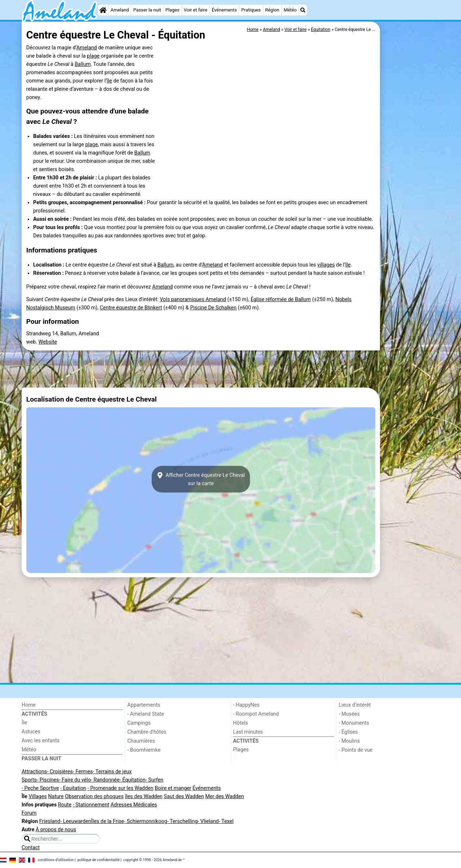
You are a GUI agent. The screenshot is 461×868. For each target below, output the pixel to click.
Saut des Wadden (184, 797)
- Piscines (48, 780)
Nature (56, 797)
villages (326, 265)
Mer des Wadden (225, 797)
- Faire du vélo (75, 780)
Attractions (34, 772)
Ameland (120, 10)
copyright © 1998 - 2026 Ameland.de (153, 860)
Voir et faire (195, 10)
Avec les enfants (41, 741)
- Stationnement (91, 805)
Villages (38, 797)
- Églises (348, 732)
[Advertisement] (411, 187)
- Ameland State (146, 714)
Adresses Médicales (134, 805)
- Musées (349, 714)
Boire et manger (173, 788)
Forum (29, 813)
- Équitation (133, 780)
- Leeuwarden (76, 821)
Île (24, 723)
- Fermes (83, 772)
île (109, 81)
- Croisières (60, 772)
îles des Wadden (144, 797)
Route (65, 805)
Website (48, 342)
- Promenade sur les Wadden (120, 788)
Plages (172, 10)
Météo (290, 10)
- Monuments (354, 723)
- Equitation (73, 788)
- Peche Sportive (40, 788)
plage (93, 56)
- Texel (226, 821)
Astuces (31, 732)
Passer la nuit (147, 10)
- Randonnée (105, 780)
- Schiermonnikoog (146, 821)
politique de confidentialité (99, 860)
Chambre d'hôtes (147, 732)
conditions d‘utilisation (56, 860)
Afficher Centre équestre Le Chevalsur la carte (201, 479)
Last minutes (248, 732)
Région (272, 10)
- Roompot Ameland (256, 714)
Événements (224, 10)
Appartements (144, 705)
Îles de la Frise (108, 821)
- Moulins (350, 741)
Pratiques (251, 10)
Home (29, 705)
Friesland (50, 821)
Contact (31, 848)
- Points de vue (356, 750)
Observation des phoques (94, 797)
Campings (139, 723)
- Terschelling (182, 821)
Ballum (82, 64)
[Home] (103, 10)
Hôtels (241, 723)
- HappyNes (246, 705)
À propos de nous (56, 830)
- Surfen (154, 780)
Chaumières (141, 741)
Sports (29, 780)
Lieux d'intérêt (355, 705)
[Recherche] (303, 10)
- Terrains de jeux (112, 772)
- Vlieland (208, 821)
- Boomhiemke (144, 750)
